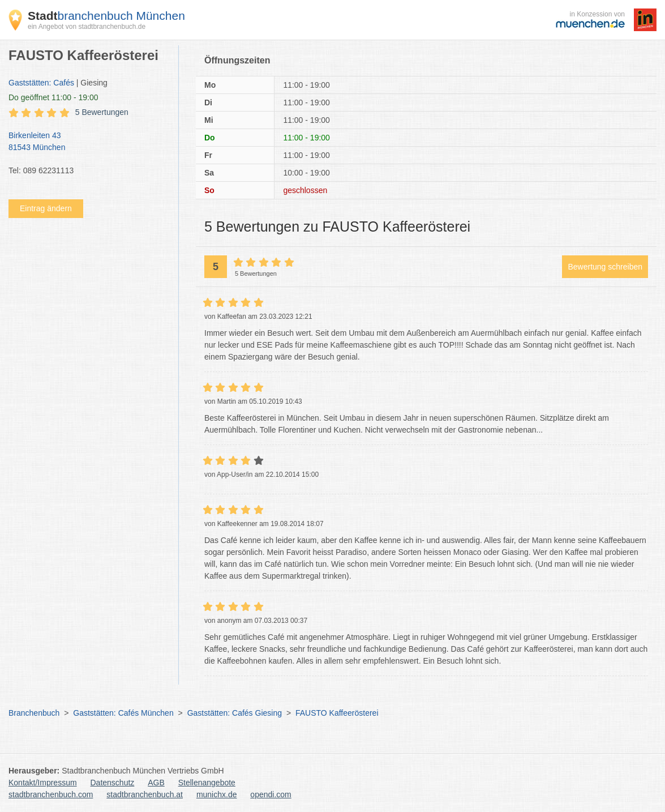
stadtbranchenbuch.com (51, 794)
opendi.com (271, 794)
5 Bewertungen (102, 112)
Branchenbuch (34, 713)
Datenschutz (113, 783)
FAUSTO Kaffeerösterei (337, 713)
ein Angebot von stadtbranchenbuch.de (87, 27)
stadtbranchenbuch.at (145, 794)
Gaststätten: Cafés (41, 83)
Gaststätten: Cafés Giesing (235, 713)
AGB (156, 783)
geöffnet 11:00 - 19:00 (53, 97)
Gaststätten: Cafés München (123, 713)
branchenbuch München (106, 16)
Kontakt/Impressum (43, 783)
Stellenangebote (207, 783)
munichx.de (217, 794)
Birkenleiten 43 (88, 142)
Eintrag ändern (46, 208)
